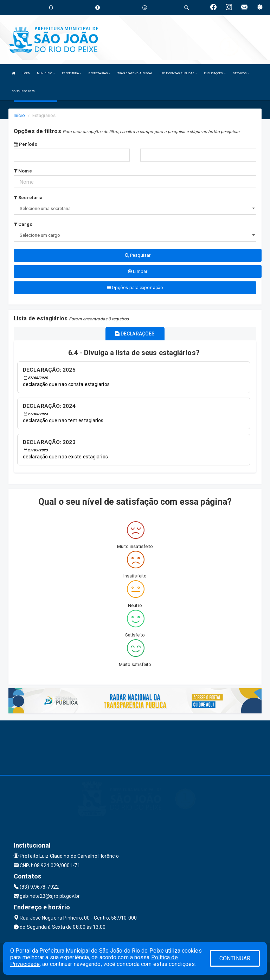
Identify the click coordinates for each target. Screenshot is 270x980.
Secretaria (28, 198)
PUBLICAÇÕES (215, 73)
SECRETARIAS (99, 73)
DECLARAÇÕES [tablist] (135, 334)
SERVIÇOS (241, 73)
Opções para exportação (135, 288)
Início (19, 115)
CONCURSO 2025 (23, 91)
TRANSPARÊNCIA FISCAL (135, 73)
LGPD (26, 73)
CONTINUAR (235, 958)
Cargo (23, 224)
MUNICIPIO (46, 73)
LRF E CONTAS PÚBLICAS (178, 73)
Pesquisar (138, 255)
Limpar (138, 271)
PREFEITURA (72, 73)
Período (25, 144)
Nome (23, 171)
